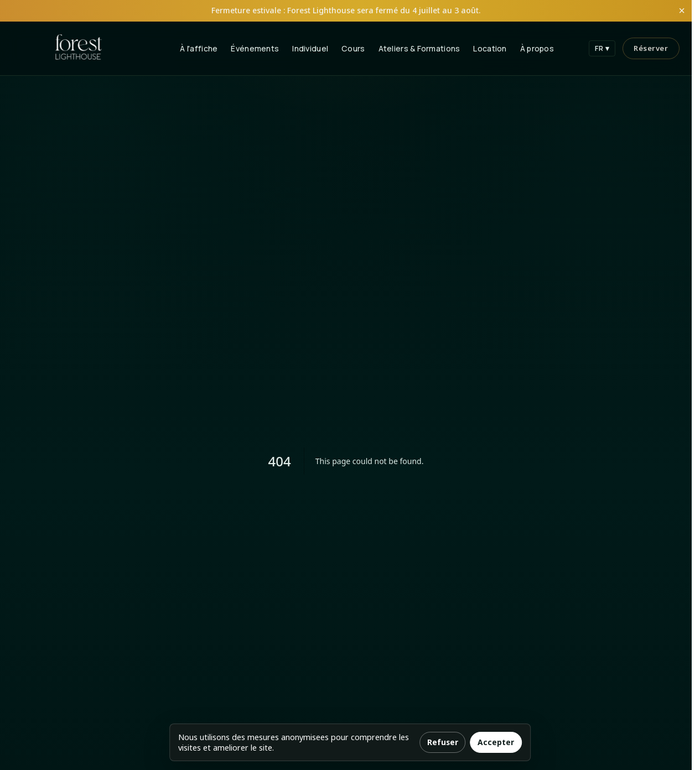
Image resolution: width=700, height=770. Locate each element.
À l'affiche (199, 48)
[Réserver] (651, 48)
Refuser (443, 742)
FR (602, 48)
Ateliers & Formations (419, 48)
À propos (537, 48)
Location (490, 48)
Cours (353, 48)
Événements (255, 48)
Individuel (310, 48)
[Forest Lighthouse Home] (79, 48)
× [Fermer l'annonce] (682, 11)
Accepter (496, 742)
